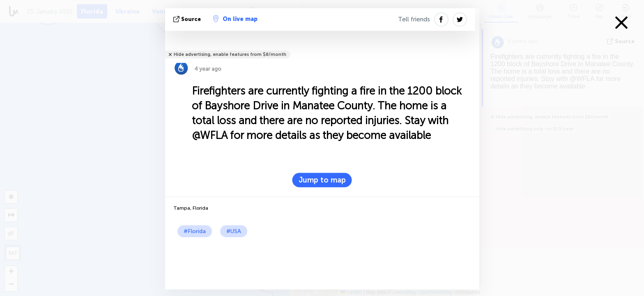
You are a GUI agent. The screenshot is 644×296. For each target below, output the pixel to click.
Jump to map (322, 180)
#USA (234, 231)
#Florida (195, 231)
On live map (235, 19)
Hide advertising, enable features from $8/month (230, 54)
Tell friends (414, 19)
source (188, 19)
